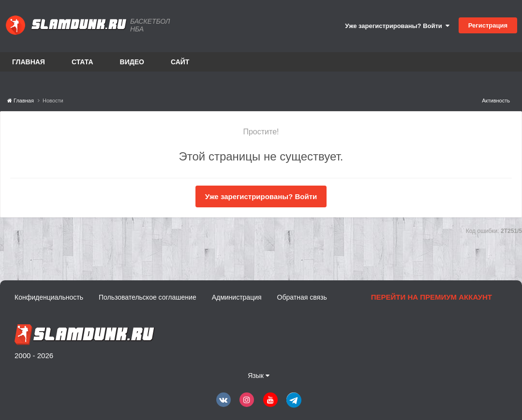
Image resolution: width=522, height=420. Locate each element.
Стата (82, 62)
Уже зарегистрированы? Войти (397, 26)
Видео (132, 62)
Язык (259, 376)
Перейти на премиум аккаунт (432, 297)
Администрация (237, 297)
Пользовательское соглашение (148, 297)
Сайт (180, 62)
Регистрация (488, 25)
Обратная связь (302, 297)
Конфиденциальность (49, 297)
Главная (29, 62)
